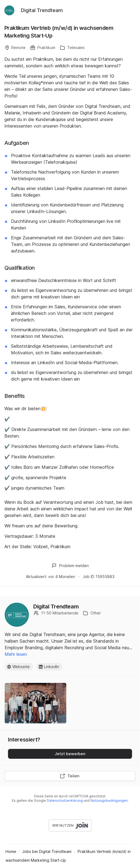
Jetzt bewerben (70, 754)
